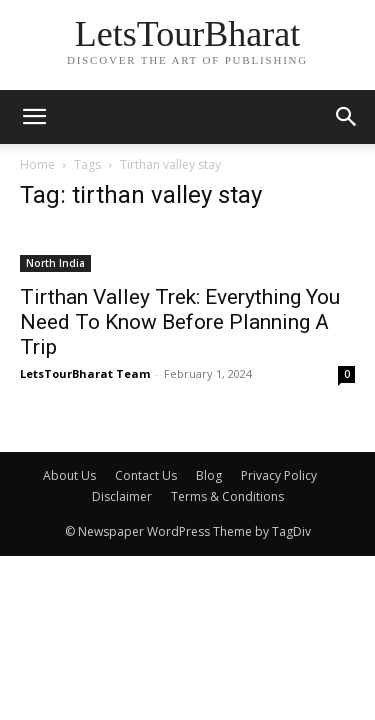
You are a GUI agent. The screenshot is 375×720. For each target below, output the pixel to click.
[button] (347, 117)
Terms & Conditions (227, 496)
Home (37, 164)
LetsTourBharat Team (85, 373)
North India (55, 263)
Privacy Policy (279, 475)
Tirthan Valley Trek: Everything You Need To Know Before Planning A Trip (180, 322)
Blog (209, 475)
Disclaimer (122, 496)
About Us (69, 475)
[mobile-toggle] (34, 117)
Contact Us (146, 475)
